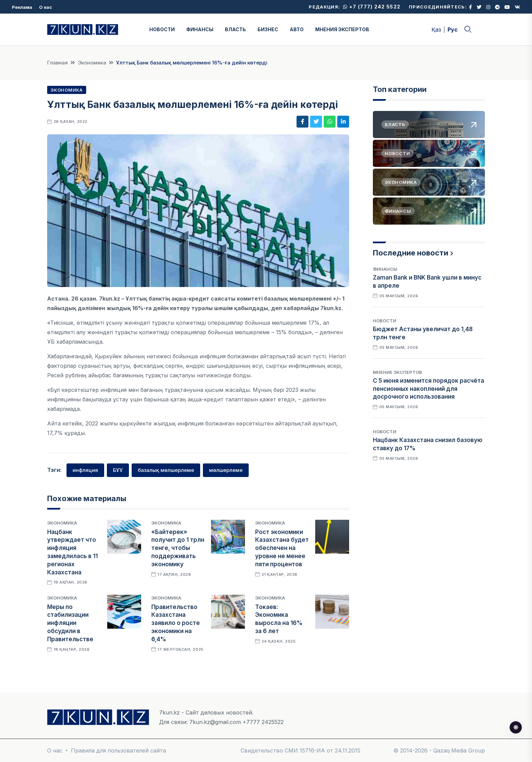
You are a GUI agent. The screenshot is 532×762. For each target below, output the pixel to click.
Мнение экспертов (397, 372)
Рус (453, 30)
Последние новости (411, 253)
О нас (45, 7)
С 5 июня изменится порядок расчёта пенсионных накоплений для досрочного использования (429, 389)
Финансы (385, 269)
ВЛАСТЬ (235, 29)
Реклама (22, 7)
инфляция (85, 470)
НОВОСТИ (162, 29)
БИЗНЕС (268, 29)
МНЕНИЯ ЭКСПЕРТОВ (342, 29)
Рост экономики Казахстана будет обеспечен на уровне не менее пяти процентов (282, 548)
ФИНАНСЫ (200, 29)
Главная (58, 63)
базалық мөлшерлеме (166, 470)
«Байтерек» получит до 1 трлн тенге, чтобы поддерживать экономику (178, 548)
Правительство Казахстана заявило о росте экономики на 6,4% (176, 623)
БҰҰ (118, 470)
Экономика (92, 63)
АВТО (297, 29)
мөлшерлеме (226, 470)
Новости (385, 321)
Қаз (436, 30)
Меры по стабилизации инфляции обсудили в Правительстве (70, 623)
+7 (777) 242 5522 (372, 7)
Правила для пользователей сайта (118, 750)
